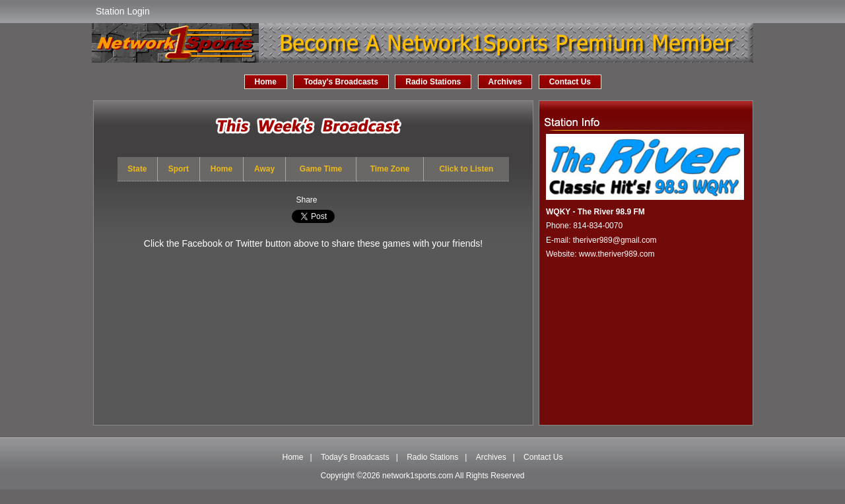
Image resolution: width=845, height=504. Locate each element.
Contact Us (570, 82)
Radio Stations (433, 82)
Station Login (123, 11)
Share (306, 200)
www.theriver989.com (617, 254)
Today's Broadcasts (341, 82)
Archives (505, 82)
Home (266, 82)
